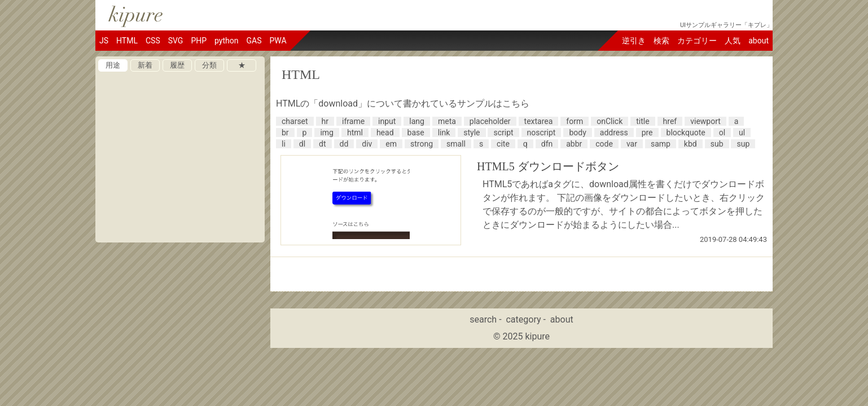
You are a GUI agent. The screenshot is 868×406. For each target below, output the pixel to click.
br (285, 133)
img (327, 133)
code (604, 144)
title (643, 121)
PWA (278, 41)
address (614, 133)
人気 (733, 41)
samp (661, 144)
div (367, 144)
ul (742, 133)
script (503, 133)
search (483, 319)
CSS (153, 41)
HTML (127, 41)
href (670, 121)
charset (295, 121)
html (355, 133)
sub (717, 144)
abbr (574, 144)
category (523, 319)
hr (325, 121)
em (391, 144)
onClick (610, 121)
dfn (547, 144)
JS (104, 41)
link (444, 133)
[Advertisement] (180, 319)
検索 (661, 41)
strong (422, 144)
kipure (537, 336)
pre (647, 133)
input (387, 121)
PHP (199, 41)
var (632, 144)
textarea (539, 121)
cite (503, 144)
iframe (353, 121)
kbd (691, 144)
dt (322, 144)
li (284, 144)
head (385, 133)
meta (447, 121)
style (472, 133)
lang (417, 121)
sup (743, 144)
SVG (176, 41)
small (456, 144)
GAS (254, 41)
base (416, 133)
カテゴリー (697, 41)
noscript (542, 133)
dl (302, 144)
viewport (705, 121)
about (759, 41)
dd (344, 144)
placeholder (490, 121)
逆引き (634, 41)
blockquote (686, 133)
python (226, 41)
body (577, 133)
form (575, 121)
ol (722, 133)
